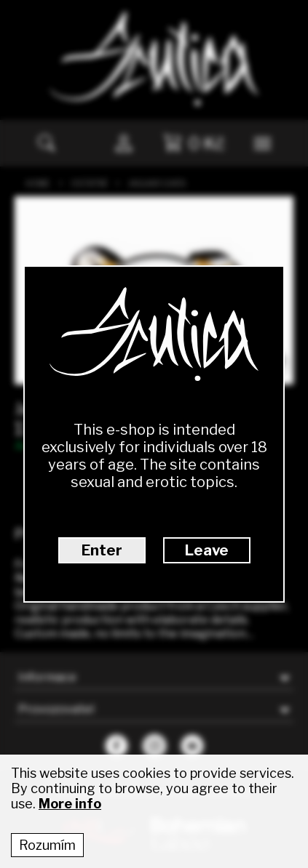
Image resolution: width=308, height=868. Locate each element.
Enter (102, 550)
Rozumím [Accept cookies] (47, 845)
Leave (207, 550)
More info (70, 804)
